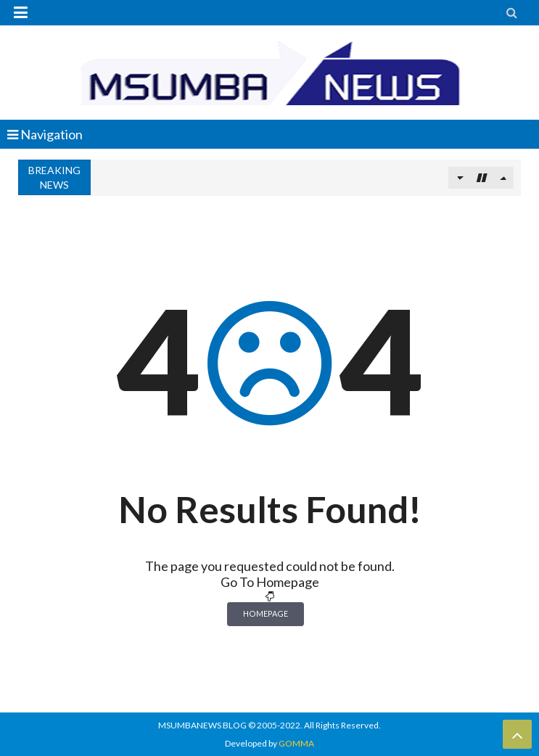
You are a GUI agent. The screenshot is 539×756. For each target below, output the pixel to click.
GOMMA (296, 743)
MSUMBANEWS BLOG (202, 725)
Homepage (266, 613)
